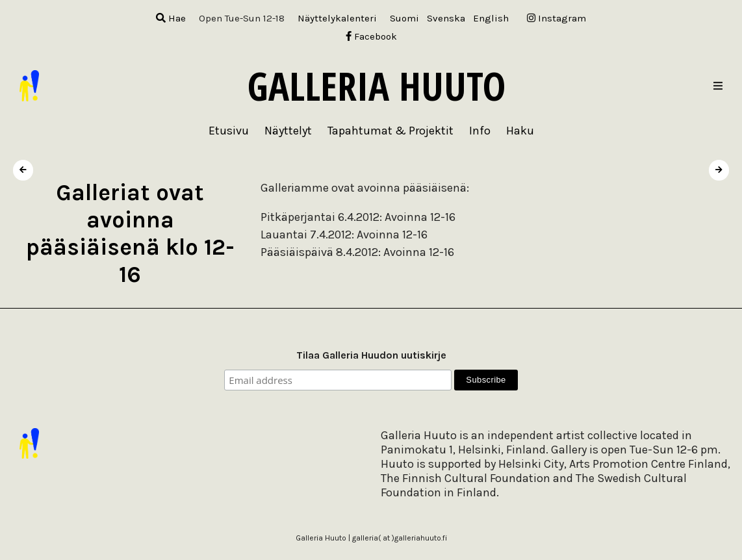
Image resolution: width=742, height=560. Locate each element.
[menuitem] (404, 19)
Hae (171, 18)
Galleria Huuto (377, 86)
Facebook (371, 36)
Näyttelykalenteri (337, 18)
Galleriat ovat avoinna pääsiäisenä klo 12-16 (130, 234)
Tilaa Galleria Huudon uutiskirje (371, 355)
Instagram (556, 18)
